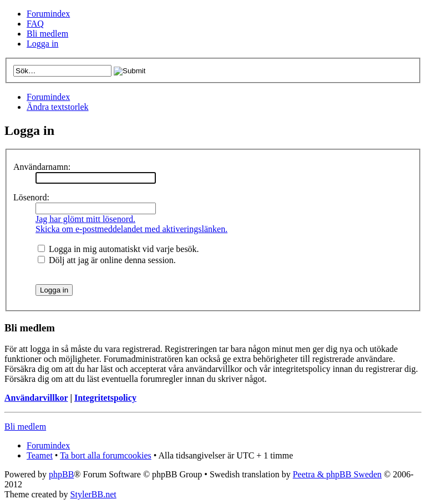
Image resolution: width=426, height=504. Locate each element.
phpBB (61, 474)
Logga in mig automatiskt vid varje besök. (118, 249)
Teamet (40, 455)
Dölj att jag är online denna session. (107, 260)
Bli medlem (47, 34)
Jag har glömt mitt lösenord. (85, 219)
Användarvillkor (36, 398)
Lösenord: (31, 197)
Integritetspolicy (105, 398)
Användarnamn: (42, 167)
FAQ (35, 24)
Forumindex (48, 14)
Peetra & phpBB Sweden (337, 474)
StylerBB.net (93, 494)
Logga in (42, 44)
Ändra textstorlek (58, 107)
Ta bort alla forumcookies (106, 455)
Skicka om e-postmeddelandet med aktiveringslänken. (131, 229)
